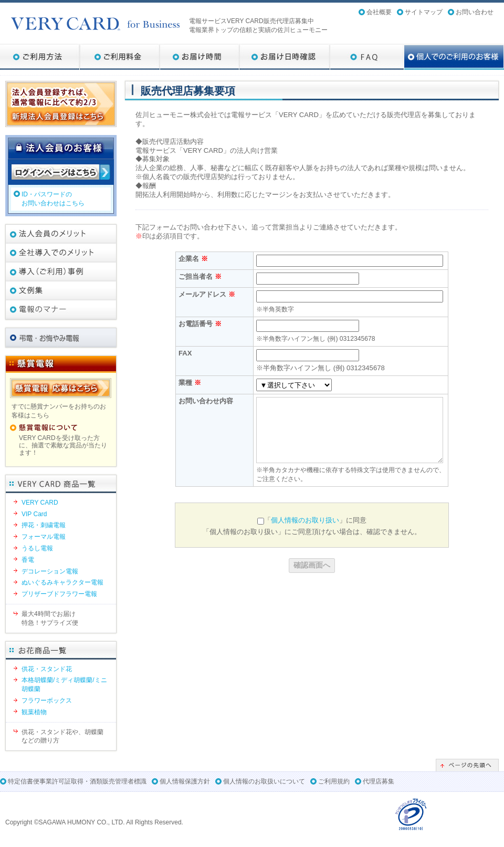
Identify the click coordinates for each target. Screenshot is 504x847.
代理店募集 (379, 781)
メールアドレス (207, 294)
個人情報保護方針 (185, 781)
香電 (28, 560)
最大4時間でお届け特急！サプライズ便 (50, 618)
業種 (190, 383)
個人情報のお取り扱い (305, 520)
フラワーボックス (47, 700)
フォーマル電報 (44, 537)
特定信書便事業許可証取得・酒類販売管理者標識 (77, 781)
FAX (185, 353)
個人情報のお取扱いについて (264, 781)
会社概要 (379, 12)
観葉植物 (34, 712)
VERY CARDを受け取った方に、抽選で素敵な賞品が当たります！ (63, 446)
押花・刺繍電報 (44, 525)
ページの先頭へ (467, 765)
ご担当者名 (200, 276)
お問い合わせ (475, 12)
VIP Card (34, 514)
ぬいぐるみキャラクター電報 (62, 582)
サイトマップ (424, 12)
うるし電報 (37, 548)
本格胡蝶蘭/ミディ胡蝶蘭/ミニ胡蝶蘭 (64, 684)
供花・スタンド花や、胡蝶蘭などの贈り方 (62, 736)
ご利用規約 (334, 781)
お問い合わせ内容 (206, 401)
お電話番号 (200, 324)
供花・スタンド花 (47, 669)
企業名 (193, 259)
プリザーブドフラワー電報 (59, 594)
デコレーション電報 (50, 571)
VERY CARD (40, 503)
